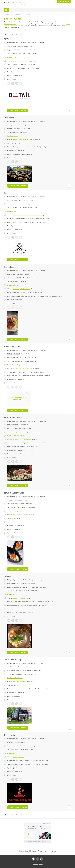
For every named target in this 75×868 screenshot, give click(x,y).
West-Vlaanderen (12, 200)
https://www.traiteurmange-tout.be (22, 368)
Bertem (20, 46)
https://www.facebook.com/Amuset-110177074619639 (28, 215)
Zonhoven (16, 354)
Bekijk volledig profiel (18, 111)
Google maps (28, 46)
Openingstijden (12, 768)
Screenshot (35, 61)
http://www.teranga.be (19, 515)
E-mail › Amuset (12, 211)
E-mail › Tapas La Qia (13, 753)
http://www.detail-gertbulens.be (21, 61)
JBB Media (36, 864)
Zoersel (17, 500)
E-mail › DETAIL (12, 57)
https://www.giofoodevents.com (21, 289)
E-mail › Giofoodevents (14, 285)
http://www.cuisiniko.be (19, 598)
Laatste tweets (12, 454)
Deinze (20, 667)
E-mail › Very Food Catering (15, 678)
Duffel (17, 125)
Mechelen (18, 742)
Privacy (41, 864)
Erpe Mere (21, 274)
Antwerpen (10, 125)
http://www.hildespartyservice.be (22, 439)
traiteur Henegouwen (10, 24)
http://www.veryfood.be (19, 682)
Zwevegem (22, 200)
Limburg (10, 354)
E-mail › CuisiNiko (12, 594)
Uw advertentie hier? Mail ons (37, 842)
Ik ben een (64, 2)
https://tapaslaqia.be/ (18, 757)
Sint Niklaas (22, 583)
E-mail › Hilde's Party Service (16, 436)
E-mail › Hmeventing (13, 136)
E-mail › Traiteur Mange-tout (15, 365)
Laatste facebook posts (15, 76)
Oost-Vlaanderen (12, 274)
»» (24, 34)
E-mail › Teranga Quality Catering (17, 511)
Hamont (16, 425)
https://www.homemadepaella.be (22, 140)
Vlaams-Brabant (12, 46)
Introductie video (29, 154)
